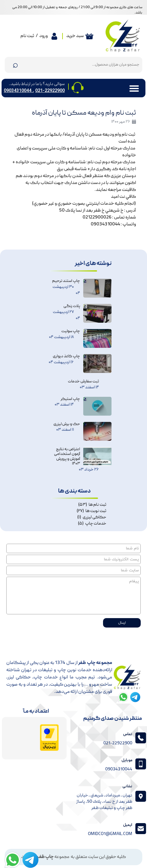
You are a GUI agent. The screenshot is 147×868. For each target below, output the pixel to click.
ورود (44, 36)
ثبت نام (27, 36)
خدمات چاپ (92, 524)
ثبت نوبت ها (91, 511)
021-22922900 (50, 91)
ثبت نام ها (92, 505)
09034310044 (18, 91)
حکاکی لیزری (92, 517)
